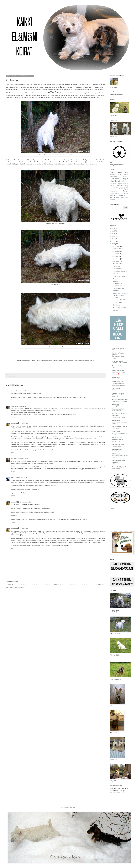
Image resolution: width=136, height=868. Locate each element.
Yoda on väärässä (117, 379)
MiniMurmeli (116, 454)
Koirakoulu (126, 183)
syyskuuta (117, 254)
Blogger (73, 808)
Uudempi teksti (10, 584)
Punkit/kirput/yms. (115, 193)
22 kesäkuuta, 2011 (22, 391)
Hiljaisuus (115, 368)
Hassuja (115, 274)
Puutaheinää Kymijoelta (120, 467)
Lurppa (116, 189)
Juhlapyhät (116, 183)
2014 (114, 236)
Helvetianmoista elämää (120, 427)
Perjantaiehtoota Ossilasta (119, 401)
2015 (114, 234)
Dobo (120, 174)
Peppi (126, 191)
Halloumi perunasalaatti (120, 276)
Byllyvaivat (113, 174)
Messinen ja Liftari (118, 409)
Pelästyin (116, 281)
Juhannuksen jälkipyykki (120, 271)
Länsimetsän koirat (118, 445)
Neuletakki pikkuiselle (118, 451)
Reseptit (114, 195)
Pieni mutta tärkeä (118, 288)
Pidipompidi (116, 420)
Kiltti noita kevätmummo (119, 417)
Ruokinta (117, 198)
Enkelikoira (116, 305)
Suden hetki (116, 377)
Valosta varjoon (117, 449)
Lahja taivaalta (116, 428)
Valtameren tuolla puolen (120, 293)
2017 (114, 229)
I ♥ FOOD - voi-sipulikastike (118, 285)
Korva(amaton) (117, 264)
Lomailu (126, 187)
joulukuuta (117, 246)
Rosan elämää (117, 269)
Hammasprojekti (115, 179)
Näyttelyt (126, 189)
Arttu (12, 406)
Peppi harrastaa (118, 279)
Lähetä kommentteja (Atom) (17, 588)
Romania (126, 196)
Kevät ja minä (116, 469)
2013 (114, 239)
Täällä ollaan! (116, 390)
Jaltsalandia (116, 388)
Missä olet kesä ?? (117, 411)
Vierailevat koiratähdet (116, 199)
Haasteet (125, 176)
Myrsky (13, 391)
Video (127, 198)
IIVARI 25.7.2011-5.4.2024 (119, 363)
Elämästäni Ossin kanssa (120, 400)
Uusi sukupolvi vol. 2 (119, 300)
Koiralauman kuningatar (120, 308)
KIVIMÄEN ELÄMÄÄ (118, 382)
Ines (127, 181)
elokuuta (116, 256)
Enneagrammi (114, 176)
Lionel (121, 187)
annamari (14, 423)
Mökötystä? (116, 291)
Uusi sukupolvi (117, 303)
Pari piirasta (117, 266)
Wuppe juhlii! (116, 406)
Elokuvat (126, 174)
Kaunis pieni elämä (118, 371)
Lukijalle (112, 189)
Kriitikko (114, 464)
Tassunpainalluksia (118, 366)
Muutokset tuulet (117, 446)
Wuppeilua (115, 404)
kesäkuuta (117, 261)
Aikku (13, 477)
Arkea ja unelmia (117, 350)
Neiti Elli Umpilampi (118, 393)
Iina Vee (13, 459)
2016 (114, 231)
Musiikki (121, 189)
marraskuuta (117, 249)
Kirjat (121, 183)
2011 (114, 244)
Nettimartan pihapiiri (119, 348)
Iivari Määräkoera (118, 361)
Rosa (111, 198)
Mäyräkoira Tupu (117, 441)
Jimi (111, 183)
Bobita (127, 173)
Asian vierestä (116, 172)
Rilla (14, 377)
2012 (114, 241)
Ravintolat (126, 193)
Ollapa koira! (116, 432)
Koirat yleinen (116, 185)
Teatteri (122, 198)
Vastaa (13, 400)
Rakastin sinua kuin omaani (119, 297)
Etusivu (55, 584)
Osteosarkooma (114, 191)
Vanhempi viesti (100, 584)
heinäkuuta (117, 259)
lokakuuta (116, 251)
